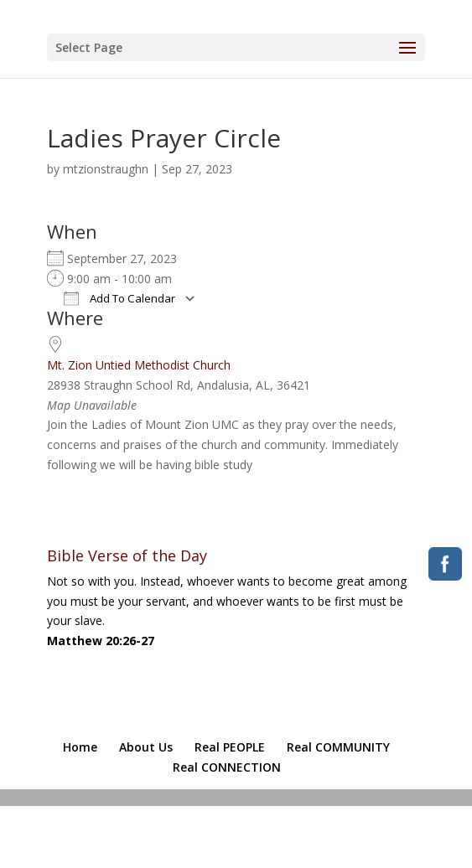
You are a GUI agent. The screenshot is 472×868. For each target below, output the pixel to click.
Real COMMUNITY (338, 747)
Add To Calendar (119, 298)
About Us (146, 747)
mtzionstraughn (106, 169)
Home (80, 747)
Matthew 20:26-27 (101, 641)
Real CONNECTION (227, 767)
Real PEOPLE (230, 747)
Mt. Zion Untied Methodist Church (139, 365)
